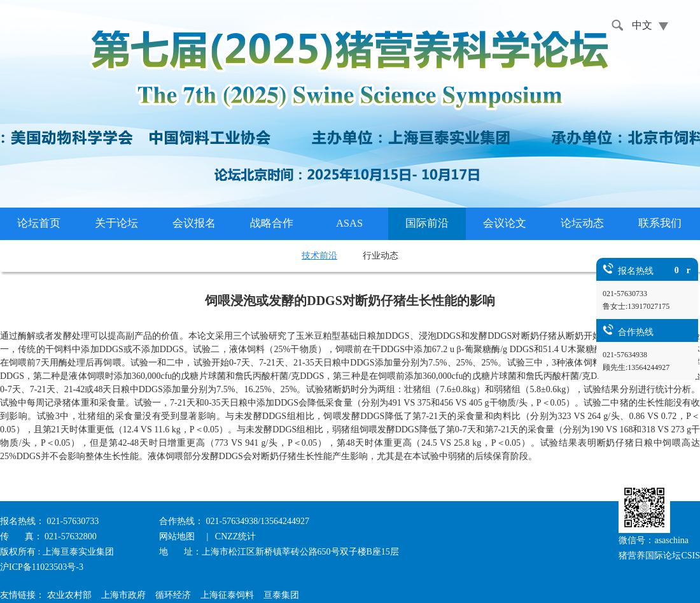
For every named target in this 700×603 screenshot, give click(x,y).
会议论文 (505, 223)
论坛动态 (582, 223)
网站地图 (178, 536)
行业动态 (381, 256)
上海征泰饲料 (227, 595)
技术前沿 (319, 256)
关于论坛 (116, 223)
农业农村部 (69, 595)
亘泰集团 (281, 595)
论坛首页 (39, 223)
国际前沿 (427, 223)
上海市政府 (123, 595)
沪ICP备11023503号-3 (42, 567)
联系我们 (660, 223)
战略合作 (272, 223)
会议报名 (194, 223)
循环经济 (173, 595)
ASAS (349, 223)
